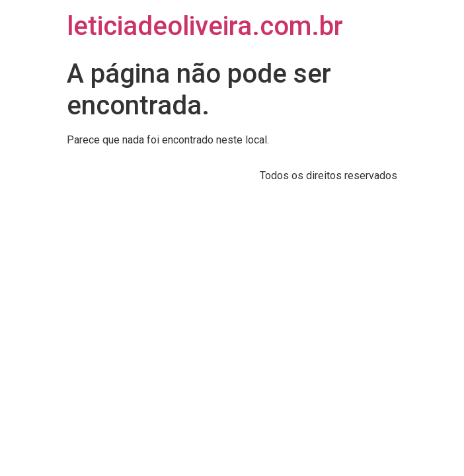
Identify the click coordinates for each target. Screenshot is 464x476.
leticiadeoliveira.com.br (205, 26)
